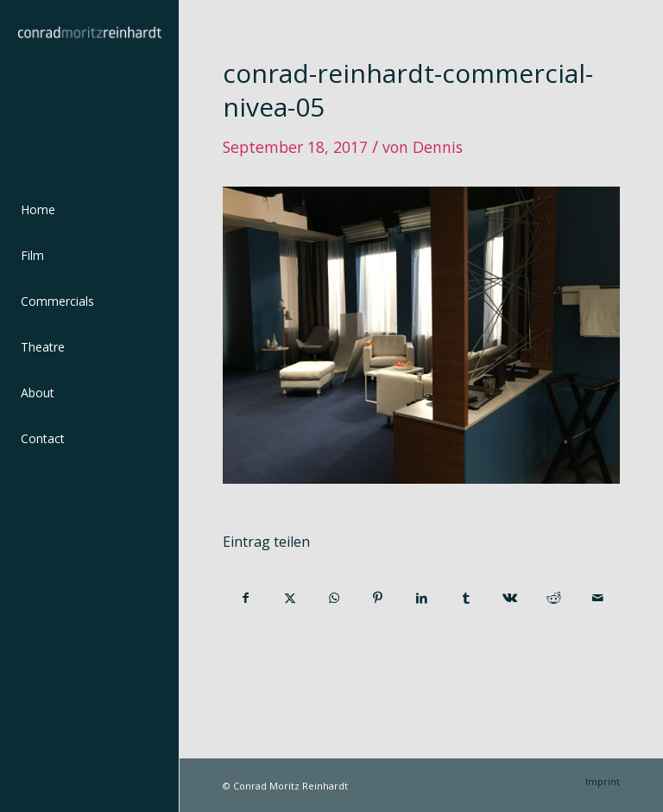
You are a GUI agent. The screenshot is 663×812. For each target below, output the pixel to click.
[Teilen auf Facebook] (246, 598)
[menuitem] (90, 210)
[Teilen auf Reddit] (553, 598)
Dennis (438, 147)
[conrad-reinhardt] (90, 90)
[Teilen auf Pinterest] (378, 598)
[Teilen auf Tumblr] (466, 598)
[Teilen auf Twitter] (290, 598)
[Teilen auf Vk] (509, 598)
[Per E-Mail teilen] (597, 598)
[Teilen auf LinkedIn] (422, 598)
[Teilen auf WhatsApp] (334, 598)
